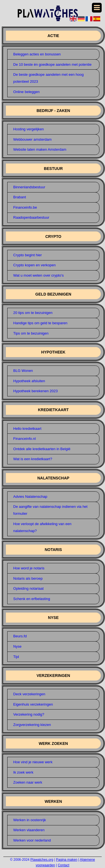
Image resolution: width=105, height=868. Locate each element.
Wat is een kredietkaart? (33, 459)
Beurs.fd (20, 636)
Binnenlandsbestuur (29, 187)
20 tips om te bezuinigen (33, 313)
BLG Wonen (23, 371)
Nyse (18, 646)
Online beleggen (27, 92)
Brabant (20, 197)
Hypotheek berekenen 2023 (36, 391)
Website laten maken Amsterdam (40, 149)
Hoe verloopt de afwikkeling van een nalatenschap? (42, 527)
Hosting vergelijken (29, 129)
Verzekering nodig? (29, 714)
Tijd (16, 657)
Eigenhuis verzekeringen (33, 704)
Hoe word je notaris (29, 568)
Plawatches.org (42, 860)
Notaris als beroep (28, 578)
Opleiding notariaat (29, 588)
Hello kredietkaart (27, 429)
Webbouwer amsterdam (33, 139)
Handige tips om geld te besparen (40, 323)
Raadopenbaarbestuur (31, 217)
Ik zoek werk (23, 772)
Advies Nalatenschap (30, 497)
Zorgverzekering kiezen (32, 725)
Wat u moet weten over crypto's (39, 275)
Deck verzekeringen (29, 694)
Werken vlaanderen (29, 830)
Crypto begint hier (28, 255)
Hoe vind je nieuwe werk (33, 762)
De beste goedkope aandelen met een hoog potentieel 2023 (49, 78)
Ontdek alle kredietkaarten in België (42, 449)
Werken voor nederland (32, 840)
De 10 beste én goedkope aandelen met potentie (52, 64)
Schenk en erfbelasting (32, 599)
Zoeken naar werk (28, 782)
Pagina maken (67, 860)
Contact (63, 865)
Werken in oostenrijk (30, 820)
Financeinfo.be (25, 207)
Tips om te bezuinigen (31, 333)
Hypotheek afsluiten (29, 381)
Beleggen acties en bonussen (37, 54)
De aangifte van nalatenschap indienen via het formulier (51, 510)
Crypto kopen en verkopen (35, 265)
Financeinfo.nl (25, 439)
